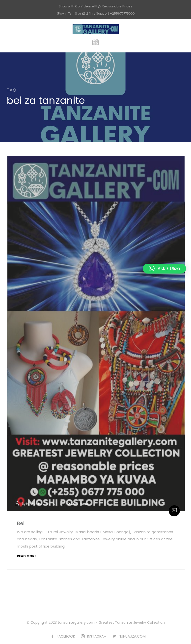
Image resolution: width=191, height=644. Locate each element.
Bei (21, 523)
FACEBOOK (66, 636)
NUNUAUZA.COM (132, 636)
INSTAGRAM (97, 636)
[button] (164, 269)
